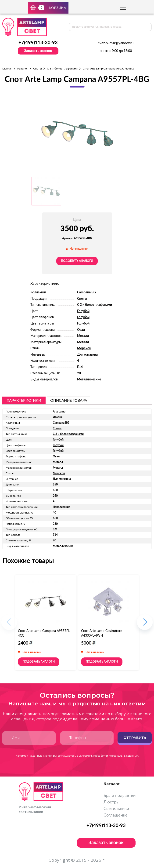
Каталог (23, 69)
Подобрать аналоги (77, 261)
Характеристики (24, 401)
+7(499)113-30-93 (38, 43)
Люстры (111, 802)
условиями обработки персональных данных (108, 756)
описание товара (69, 401)
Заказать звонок (38, 51)
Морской (84, 348)
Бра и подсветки (120, 796)
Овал (81, 330)
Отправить (135, 738)
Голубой (83, 311)
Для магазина (87, 355)
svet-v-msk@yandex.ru (116, 43)
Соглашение (116, 815)
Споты (38, 69)
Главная (7, 69)
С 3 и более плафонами (62, 69)
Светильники (116, 809)
